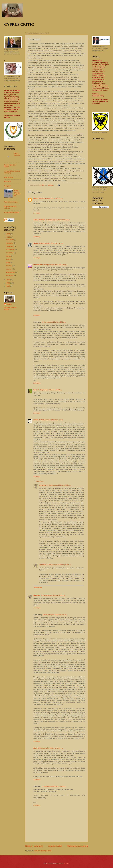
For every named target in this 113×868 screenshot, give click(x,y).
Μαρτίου (9, 269)
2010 (8, 286)
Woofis (36, 243)
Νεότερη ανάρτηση (34, 846)
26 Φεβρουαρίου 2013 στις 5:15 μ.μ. (51, 198)
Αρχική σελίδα (55, 846)
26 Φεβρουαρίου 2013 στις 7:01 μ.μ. (51, 243)
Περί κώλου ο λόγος (11, 202)
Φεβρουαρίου (11, 272)
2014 (8, 234)
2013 (8, 237)
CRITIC (9, 304)
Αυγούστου (10, 253)
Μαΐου (8, 263)
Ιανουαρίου (10, 276)
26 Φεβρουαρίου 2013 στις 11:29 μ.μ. (50, 390)
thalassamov (38, 265)
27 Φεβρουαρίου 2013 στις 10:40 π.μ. (51, 748)
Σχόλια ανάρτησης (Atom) (43, 851)
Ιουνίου (9, 259)
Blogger (66, 863)
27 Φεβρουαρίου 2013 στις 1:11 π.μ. (51, 420)
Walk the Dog (9, 177)
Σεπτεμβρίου (10, 249)
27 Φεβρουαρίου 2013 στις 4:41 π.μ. (59, 565)
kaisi (35, 390)
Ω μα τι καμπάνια (17, 154)
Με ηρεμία (8, 186)
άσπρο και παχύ (39, 220)
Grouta (36, 198)
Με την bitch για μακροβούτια (17, 193)
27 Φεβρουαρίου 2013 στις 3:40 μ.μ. (54, 786)
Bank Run (7, 182)
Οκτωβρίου (10, 246)
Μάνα (35, 748)
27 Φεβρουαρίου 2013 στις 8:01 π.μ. (55, 615)
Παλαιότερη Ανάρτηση (77, 846)
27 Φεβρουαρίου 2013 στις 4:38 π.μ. (59, 485)
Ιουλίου (9, 256)
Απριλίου (9, 266)
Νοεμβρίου (10, 243)
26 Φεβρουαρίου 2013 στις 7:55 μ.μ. (55, 265)
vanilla (36, 420)
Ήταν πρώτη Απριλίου (12, 212)
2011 (8, 283)
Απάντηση (37, 213)
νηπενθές (43, 485)
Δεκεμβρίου (10, 240)
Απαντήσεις (40, 481)
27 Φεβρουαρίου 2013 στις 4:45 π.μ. (53, 595)
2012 (8, 280)
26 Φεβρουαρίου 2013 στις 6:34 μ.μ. (58, 220)
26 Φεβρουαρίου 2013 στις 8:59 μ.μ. (54, 322)
